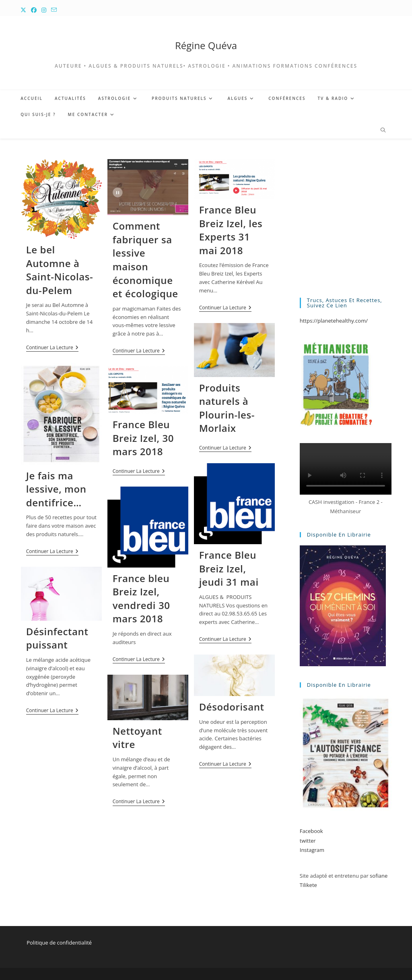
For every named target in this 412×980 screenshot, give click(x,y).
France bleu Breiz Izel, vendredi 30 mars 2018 (141, 599)
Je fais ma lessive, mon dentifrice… (56, 489)
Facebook (311, 831)
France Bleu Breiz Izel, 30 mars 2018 (143, 438)
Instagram (312, 850)
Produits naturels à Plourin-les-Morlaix (227, 408)
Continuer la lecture (52, 348)
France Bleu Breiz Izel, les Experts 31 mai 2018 (231, 230)
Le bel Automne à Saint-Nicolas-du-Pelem (60, 270)
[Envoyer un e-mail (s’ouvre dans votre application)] (54, 10)
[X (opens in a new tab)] (25, 10)
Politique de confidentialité (59, 943)
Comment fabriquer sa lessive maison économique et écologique (145, 260)
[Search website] (383, 131)
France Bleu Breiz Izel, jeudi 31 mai (229, 568)
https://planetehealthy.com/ (334, 321)
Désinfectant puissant (57, 638)
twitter (308, 841)
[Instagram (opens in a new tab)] (44, 10)
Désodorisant (232, 707)
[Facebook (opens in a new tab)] (34, 10)
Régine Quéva (206, 45)
